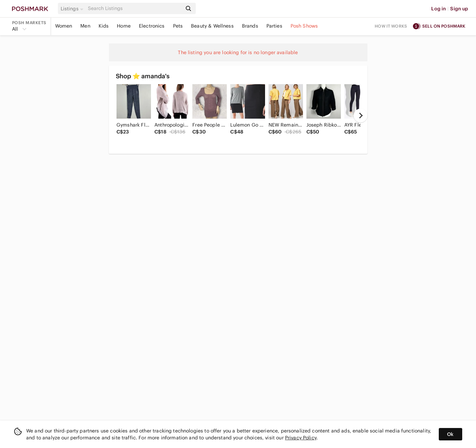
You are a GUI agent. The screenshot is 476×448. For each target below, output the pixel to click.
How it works (391, 26)
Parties (274, 26)
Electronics (152, 26)
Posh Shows (304, 26)
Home (124, 26)
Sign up (459, 9)
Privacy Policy (301, 438)
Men (85, 26)
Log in (439, 9)
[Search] (134, 8)
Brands (250, 26)
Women (64, 26)
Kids (104, 26)
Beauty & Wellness (212, 26)
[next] (361, 116)
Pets (178, 26)
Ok (450, 434)
